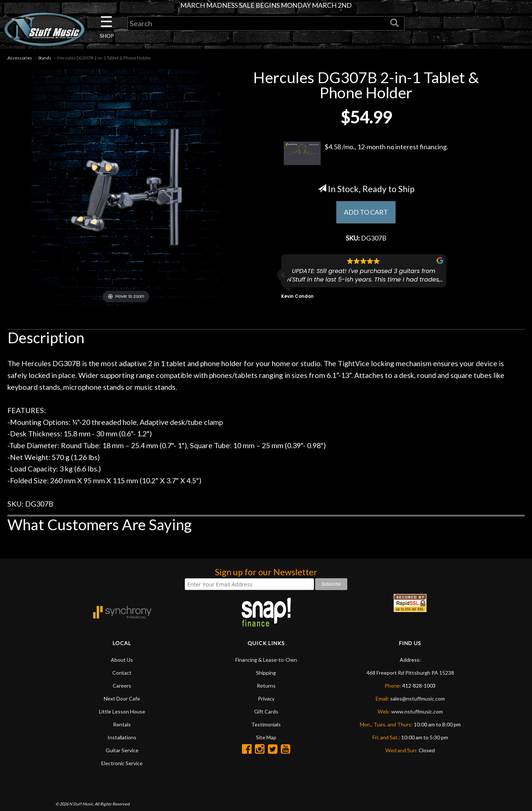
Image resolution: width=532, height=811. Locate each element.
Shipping (266, 673)
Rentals (122, 724)
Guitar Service (122, 750)
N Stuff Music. (81, 804)
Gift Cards (266, 711)
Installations (122, 737)
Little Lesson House (122, 711)
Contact (122, 673)
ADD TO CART (366, 212)
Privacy (266, 698)
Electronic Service (122, 763)
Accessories (20, 58)
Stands (45, 58)
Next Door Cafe (122, 698)
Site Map (266, 737)
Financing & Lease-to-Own (266, 660)
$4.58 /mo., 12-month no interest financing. (366, 153)
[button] (283, 275)
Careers (122, 686)
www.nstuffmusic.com (417, 711)
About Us (122, 660)
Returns (266, 686)
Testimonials (266, 724)
